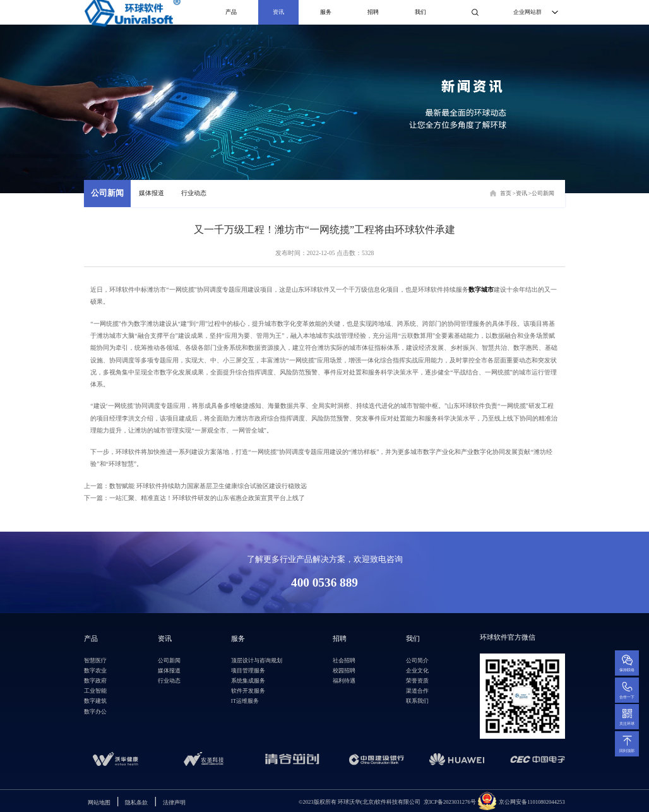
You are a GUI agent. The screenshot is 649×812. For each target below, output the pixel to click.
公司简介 (417, 660)
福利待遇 (344, 681)
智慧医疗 (95, 660)
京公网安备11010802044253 (532, 802)
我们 (420, 12)
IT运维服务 (245, 701)
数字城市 (481, 290)
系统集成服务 (248, 681)
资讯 (278, 12)
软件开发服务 (248, 691)
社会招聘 (344, 660)
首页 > (508, 193)
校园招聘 (344, 671)
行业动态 (194, 193)
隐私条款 (136, 803)
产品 (231, 12)
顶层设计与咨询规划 (257, 660)
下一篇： (194, 498)
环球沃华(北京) (337, 802)
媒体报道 (152, 193)
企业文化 (417, 671)
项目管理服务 (248, 671)
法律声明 (174, 803)
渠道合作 (417, 691)
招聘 (373, 12)
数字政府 (95, 681)
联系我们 (417, 701)
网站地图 (99, 803)
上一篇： (195, 486)
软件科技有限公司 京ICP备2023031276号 (425, 802)
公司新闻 (107, 193)
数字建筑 (95, 701)
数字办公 (95, 712)
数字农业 (95, 671)
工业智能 (95, 691)
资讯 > (524, 193)
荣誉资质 (417, 681)
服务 (326, 12)
